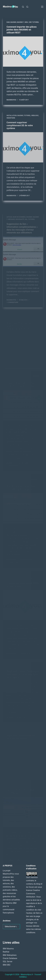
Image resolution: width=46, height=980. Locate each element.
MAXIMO (13, 22)
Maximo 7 (20, 22)
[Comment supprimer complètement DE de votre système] (23, 149)
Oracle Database (10, 958)
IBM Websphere (10, 955)
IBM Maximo (8, 949)
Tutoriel (36, 22)
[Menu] (42, 7)
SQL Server (8, 962)
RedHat (6, 952)
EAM (8, 22)
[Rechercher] (23, 7)
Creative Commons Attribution (33, 894)
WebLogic (35, 118)
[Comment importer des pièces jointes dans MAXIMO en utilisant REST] (23, 52)
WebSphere (11, 120)
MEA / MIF (28, 22)
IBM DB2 (7, 965)
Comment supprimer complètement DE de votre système (20, 128)
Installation (12, 118)
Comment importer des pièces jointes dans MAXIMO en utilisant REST (22, 30)
